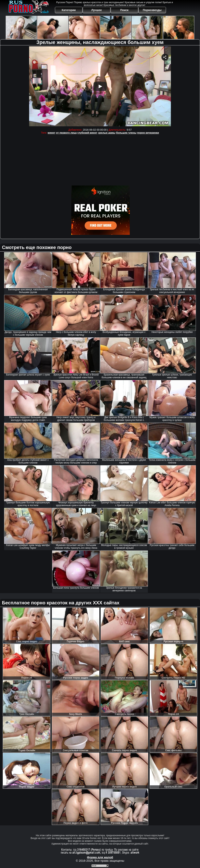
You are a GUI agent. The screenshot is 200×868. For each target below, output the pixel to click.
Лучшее (97, 10)
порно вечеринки (148, 133)
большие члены (126, 133)
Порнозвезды (152, 10)
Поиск (124, 10)
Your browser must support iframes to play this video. (100, 86)
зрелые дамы (107, 133)
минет (51, 133)
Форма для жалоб (100, 857)
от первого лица (66, 133)
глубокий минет (87, 133)
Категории (69, 10)
